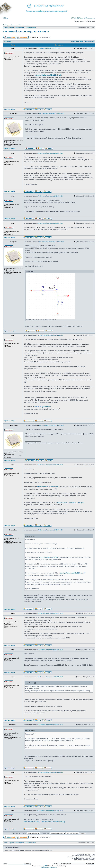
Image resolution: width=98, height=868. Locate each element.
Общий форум (20, 28)
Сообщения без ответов (11, 25)
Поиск (80, 18)
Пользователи (89, 18)
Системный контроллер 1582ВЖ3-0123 (26, 31)
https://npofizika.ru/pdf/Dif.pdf (48, 487)
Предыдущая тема (77, 41)
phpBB (45, 866)
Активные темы (24, 25)
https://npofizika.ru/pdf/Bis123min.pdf (48, 75)
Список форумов (9, 28)
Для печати (8, 41)
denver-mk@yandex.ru (43, 407)
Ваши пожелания (31, 28)
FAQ (73, 18)
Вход (6, 18)
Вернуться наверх (9, 109)
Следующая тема (89, 41)
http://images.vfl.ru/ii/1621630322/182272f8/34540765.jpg (44, 822)
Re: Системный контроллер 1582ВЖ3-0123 (52, 114)
